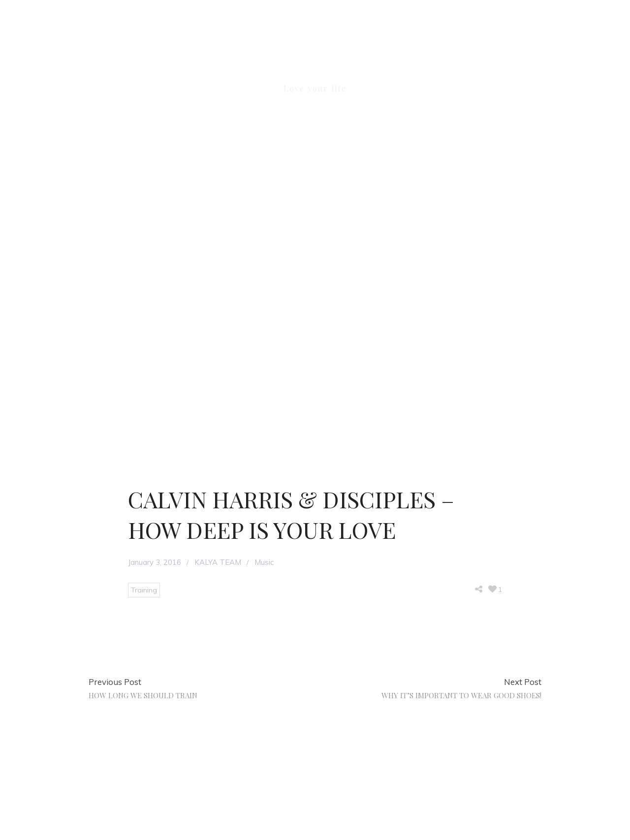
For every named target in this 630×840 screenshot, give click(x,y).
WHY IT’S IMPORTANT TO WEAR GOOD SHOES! (461, 695)
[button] (543, 57)
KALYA (315, 63)
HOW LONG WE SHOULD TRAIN (143, 695)
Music (264, 562)
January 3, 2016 (155, 562)
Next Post (523, 682)
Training (144, 590)
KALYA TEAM (218, 562)
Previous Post (115, 682)
